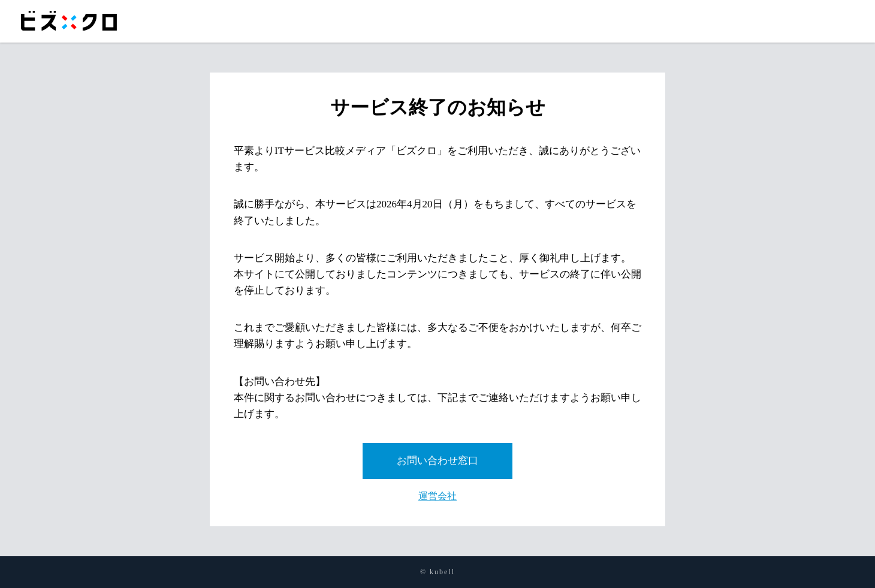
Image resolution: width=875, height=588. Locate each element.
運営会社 (437, 496)
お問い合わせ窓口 (437, 461)
